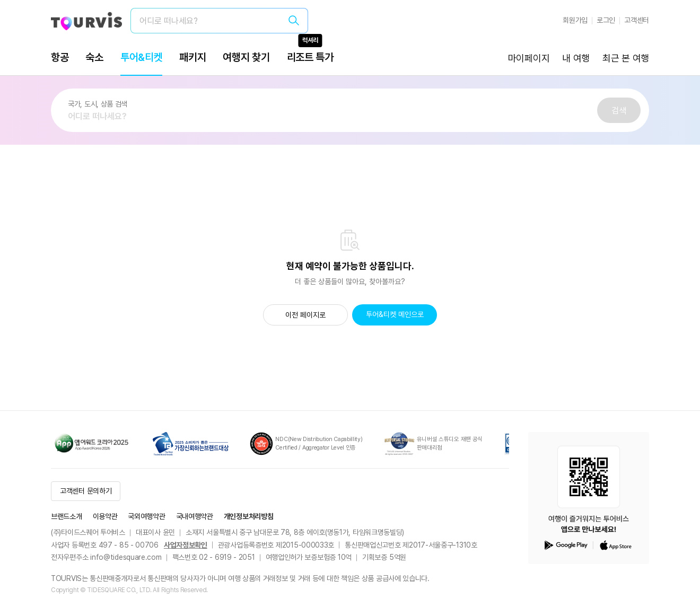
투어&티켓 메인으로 (395, 314)
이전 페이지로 (305, 315)
